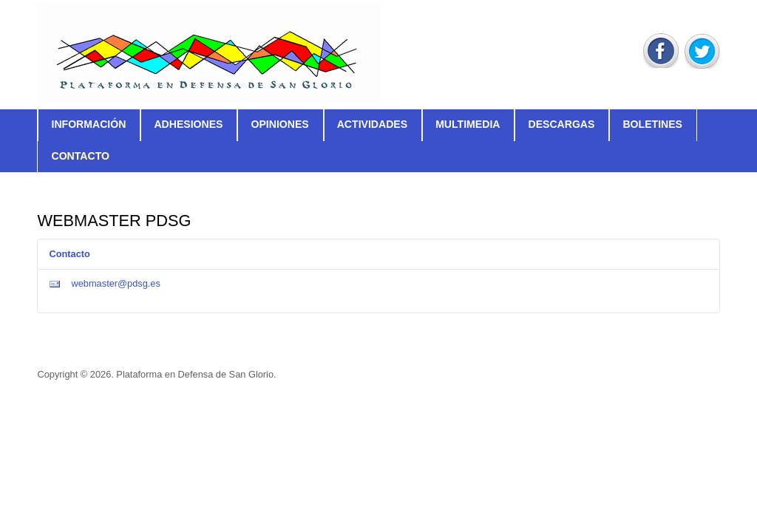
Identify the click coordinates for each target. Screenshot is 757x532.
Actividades (372, 124)
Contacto (80, 156)
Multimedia (468, 124)
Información (88, 124)
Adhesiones (188, 124)
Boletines (652, 124)
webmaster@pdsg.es (115, 283)
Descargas (561, 124)
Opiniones (279, 124)
